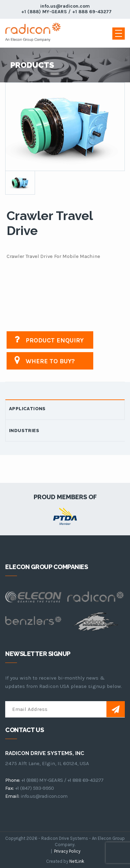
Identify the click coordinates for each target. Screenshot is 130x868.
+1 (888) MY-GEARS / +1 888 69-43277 (66, 12)
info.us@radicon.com (65, 6)
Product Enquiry (49, 339)
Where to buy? (44, 360)
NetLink (77, 861)
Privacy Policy (67, 851)
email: (12, 796)
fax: (10, 788)
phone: (12, 780)
